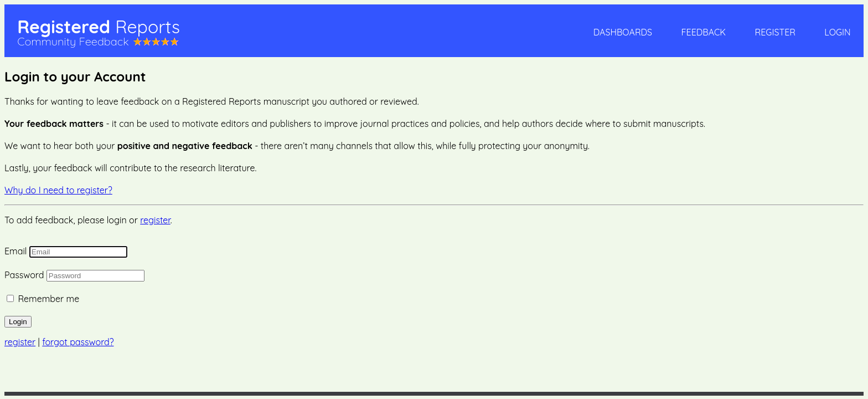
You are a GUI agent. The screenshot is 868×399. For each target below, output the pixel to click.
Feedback (703, 32)
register (155, 220)
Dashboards (623, 32)
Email (15, 251)
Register (775, 32)
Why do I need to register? (58, 190)
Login (837, 32)
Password (24, 275)
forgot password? (78, 342)
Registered (99, 27)
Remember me (48, 299)
